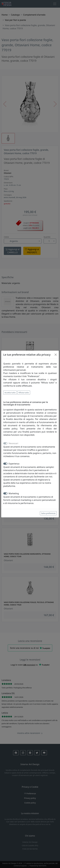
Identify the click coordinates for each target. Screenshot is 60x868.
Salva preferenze (48, 513)
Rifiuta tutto (24, 393)
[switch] (5, 464)
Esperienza (14, 464)
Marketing (14, 493)
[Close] (56, 355)
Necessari (13, 443)
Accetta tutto (10, 393)
